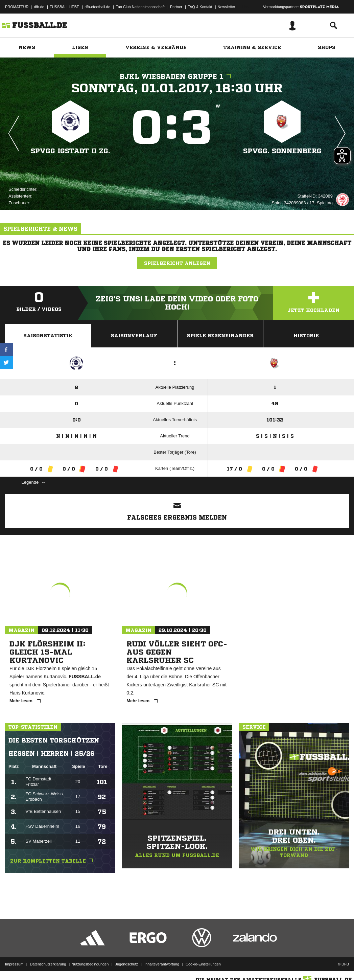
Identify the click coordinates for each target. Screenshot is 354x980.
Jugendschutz (126, 964)
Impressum (14, 964)
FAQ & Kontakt (200, 7)
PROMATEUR (17, 7)
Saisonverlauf (134, 336)
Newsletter (227, 7)
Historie (306, 336)
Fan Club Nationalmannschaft (140, 7)
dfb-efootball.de (97, 7)
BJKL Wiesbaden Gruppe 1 (177, 77)
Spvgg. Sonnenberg (282, 151)
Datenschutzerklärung (48, 964)
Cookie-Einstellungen (203, 964)
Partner (176, 7)
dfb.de (39, 7)
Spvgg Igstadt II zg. (70, 151)
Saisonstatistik (48, 336)
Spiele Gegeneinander (220, 336)
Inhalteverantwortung (162, 964)
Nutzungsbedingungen (90, 964)
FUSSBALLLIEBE (64, 7)
